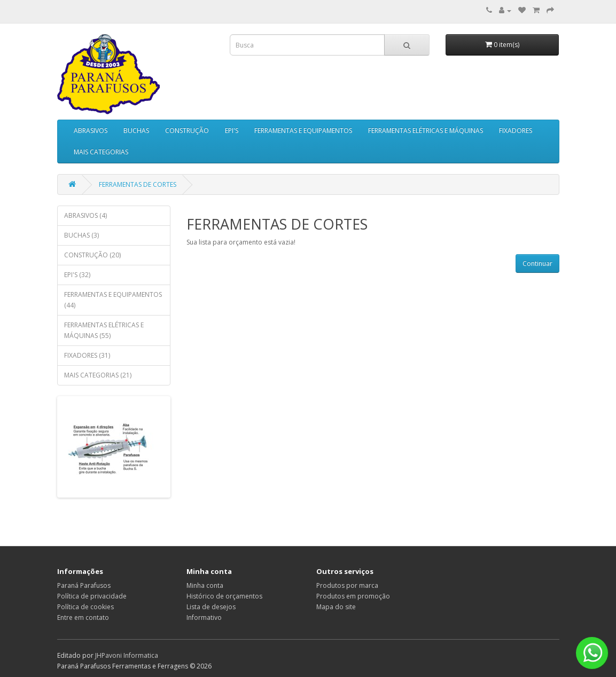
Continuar (537, 263)
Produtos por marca (347, 585)
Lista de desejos (211, 607)
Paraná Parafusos (84, 585)
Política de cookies (85, 607)
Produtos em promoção (353, 596)
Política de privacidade (92, 596)
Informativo (204, 617)
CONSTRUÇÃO (187, 131)
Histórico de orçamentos (224, 596)
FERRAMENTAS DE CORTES (138, 184)
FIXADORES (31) (87, 355)
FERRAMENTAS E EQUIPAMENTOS (303, 131)
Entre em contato (83, 617)
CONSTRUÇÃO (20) (92, 255)
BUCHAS (136, 131)
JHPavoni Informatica (127, 655)
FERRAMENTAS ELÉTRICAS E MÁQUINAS (426, 131)
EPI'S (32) (77, 275)
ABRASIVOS (91, 131)
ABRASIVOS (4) (85, 215)
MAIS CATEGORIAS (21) (98, 375)
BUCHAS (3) (81, 235)
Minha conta (205, 585)
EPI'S (232, 131)
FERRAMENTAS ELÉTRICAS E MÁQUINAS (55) (104, 330)
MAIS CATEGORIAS (101, 152)
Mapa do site (336, 607)
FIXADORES (516, 131)
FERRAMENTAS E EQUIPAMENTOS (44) (113, 300)
